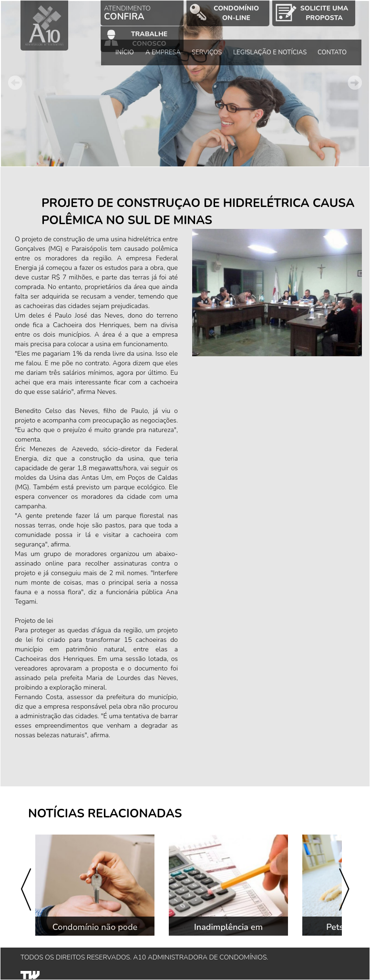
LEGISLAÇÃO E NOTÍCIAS (270, 52)
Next (355, 83)
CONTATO (333, 52)
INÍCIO (125, 52)
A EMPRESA (163, 52)
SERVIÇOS (207, 52)
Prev (15, 83)
